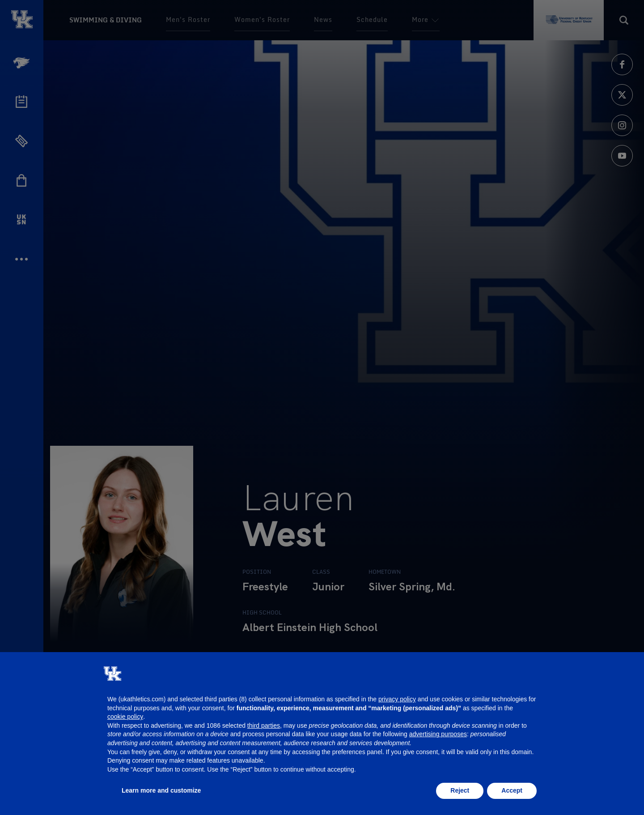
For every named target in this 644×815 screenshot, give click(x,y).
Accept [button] (512, 790)
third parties (264, 725)
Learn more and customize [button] (161, 790)
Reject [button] (460, 790)
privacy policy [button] (397, 699)
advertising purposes (438, 734)
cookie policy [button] (125, 717)
